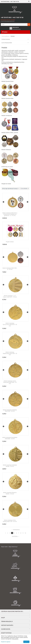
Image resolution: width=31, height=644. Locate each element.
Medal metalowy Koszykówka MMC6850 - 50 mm (10, 438)
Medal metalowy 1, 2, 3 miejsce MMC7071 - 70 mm (10, 296)
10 (25, 533)
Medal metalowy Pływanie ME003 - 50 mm (10, 493)
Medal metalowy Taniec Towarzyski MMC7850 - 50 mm (10, 382)
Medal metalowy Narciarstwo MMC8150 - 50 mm (10, 325)
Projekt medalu (10, 242)
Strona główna (5, 36)
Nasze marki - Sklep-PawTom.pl (9, 547)
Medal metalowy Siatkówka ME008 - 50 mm (10, 466)
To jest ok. (26, 642)
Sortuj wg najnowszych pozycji (11, 189)
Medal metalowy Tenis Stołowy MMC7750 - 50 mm (10, 521)
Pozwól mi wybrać (6, 642)
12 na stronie (25, 189)
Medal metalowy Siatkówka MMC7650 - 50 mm (10, 411)
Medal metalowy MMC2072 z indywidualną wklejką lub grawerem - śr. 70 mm (10, 214)
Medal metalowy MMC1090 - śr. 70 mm (10, 269)
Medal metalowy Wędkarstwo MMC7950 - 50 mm (10, 353)
